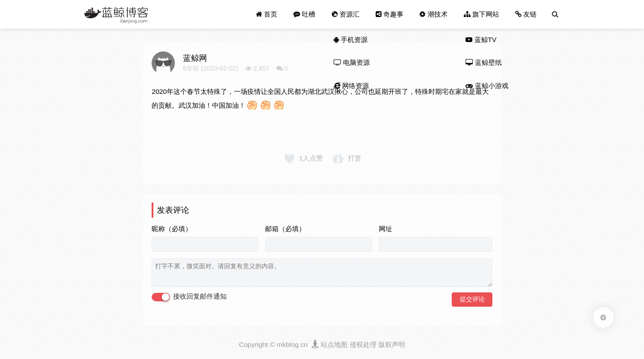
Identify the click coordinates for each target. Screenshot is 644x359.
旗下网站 (481, 14)
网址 (386, 229)
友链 (526, 14)
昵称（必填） (172, 229)
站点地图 (334, 344)
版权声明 (392, 344)
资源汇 (345, 14)
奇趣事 (390, 14)
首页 (267, 14)
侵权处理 (363, 344)
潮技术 (433, 14)
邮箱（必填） (285, 229)
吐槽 (304, 14)
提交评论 (472, 299)
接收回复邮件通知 (189, 297)
